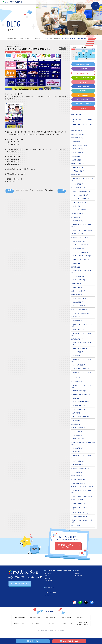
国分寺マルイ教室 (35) (78, 164)
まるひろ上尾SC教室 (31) (79, 298)
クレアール (51, 624)
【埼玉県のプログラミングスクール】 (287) (82, 272)
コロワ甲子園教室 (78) (78, 461)
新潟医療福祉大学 (35, 618)
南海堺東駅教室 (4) (77, 413)
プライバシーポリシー (51, 592)
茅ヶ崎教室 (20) (76, 217)
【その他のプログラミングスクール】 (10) (82, 521)
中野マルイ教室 (58, 38)
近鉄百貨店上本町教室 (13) (79, 391)
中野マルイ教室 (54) (77, 130)
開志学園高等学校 (51, 618)
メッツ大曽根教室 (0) (77, 352)
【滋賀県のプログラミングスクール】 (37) (82, 360)
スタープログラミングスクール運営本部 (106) (83, 120)
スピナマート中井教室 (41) (79, 516)
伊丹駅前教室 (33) (77, 476)
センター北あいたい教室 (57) (80, 188)
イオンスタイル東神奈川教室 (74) (81, 191)
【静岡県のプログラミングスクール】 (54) (82, 334)
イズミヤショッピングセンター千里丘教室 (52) (83, 443)
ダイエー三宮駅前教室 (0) (79, 479)
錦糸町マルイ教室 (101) (78, 134)
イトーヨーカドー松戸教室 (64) (80, 245)
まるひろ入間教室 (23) (78, 302)
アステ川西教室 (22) (77, 472)
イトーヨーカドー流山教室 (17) (80, 237)
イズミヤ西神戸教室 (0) (78, 483)
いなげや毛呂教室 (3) (77, 317)
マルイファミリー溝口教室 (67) (80, 202)
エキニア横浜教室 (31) (78, 184)
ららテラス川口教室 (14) (78, 306)
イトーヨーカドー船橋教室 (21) (80, 252)
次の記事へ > (62, 191)
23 (87, 57)
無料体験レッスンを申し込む (65, 546)
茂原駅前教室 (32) (77, 267)
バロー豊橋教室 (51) (77, 356)
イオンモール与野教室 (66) (79, 280)
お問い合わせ (48, 590)
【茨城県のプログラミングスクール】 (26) (82, 325)
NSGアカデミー (35, 624)
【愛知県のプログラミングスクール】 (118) (82, 344)
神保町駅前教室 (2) (77, 156)
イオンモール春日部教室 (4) (79, 309)
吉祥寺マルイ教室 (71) (78, 167)
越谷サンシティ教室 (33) (78, 291)
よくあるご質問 (50, 587)
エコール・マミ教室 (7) (78, 503)
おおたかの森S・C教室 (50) (79, 234)
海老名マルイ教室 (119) (78, 213)
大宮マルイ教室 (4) (77, 287)
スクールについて (50, 571)
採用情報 (77, 571)
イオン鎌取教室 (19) (77, 263)
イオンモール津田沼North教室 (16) (82, 256)
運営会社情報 (49, 581)
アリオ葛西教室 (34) (77, 141)
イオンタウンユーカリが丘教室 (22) (82, 230)
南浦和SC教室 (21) (77, 284)
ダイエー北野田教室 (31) (78, 409)
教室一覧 (48, 578)
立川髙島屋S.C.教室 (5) (78, 171)
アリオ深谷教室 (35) (77, 320)
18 (93, 55)
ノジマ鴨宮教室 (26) (77, 221)
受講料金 (48, 576)
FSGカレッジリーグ (19, 624)
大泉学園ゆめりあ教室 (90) (79, 145)
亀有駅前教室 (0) (76, 160)
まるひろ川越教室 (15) (78, 276)
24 (90, 57)
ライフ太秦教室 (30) (77, 382)
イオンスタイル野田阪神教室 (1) (81, 402)
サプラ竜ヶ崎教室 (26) (78, 330)
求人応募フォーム (80, 576)
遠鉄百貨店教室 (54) (77, 339)
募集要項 (77, 573)
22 (83, 57)
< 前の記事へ (10, 191)
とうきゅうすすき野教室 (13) (80, 195)
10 (90, 53)
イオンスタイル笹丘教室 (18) (80, 513)
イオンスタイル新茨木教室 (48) (80, 417)
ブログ (50, 38)
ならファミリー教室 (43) (78, 500)
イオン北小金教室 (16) (78, 249)
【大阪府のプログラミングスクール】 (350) (82, 386)
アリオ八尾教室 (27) (77, 420)
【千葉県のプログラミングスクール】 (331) (82, 225)
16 (87, 55)
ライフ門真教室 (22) (77, 435)
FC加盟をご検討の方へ (65, 571)
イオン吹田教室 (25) (77, 448)
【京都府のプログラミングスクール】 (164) (82, 373)
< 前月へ (75, 48)
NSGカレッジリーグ (83, 618)
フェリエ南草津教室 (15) (78, 365)
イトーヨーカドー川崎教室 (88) (80, 199)
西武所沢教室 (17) (77, 295)
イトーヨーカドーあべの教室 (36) (81, 394)
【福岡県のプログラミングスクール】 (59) (82, 508)
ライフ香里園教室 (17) (78, 439)
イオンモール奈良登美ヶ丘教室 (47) (82, 496)
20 (77, 57)
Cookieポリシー (49, 595)
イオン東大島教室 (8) (77, 153)
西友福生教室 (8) (76, 175)
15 (83, 55)
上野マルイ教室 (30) (77, 149)
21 (80, 57)
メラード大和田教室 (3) (78, 406)
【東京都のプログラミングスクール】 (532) (82, 126)
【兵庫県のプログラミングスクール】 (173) (82, 456)
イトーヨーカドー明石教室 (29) (80, 468)
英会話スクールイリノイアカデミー (83, 624)
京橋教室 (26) (75, 398)
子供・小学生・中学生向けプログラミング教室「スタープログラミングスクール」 (27, 38)
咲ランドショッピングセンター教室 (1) (82, 487)
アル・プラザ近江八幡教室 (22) (80, 369)
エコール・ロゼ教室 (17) (78, 428)
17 (90, 55)
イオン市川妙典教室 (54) (78, 241)
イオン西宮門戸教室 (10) (78, 465)
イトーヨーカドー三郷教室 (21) (80, 313)
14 (80, 55)
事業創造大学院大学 (19, 618)
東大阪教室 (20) (76, 424)
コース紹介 (48, 573)
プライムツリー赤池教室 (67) (80, 348)
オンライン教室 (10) (77, 526)
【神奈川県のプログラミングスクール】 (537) (83, 179)
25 (93, 57)
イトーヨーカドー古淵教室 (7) (80, 210)
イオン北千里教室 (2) (77, 452)
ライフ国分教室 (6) (77, 431)
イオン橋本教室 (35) (77, 206)
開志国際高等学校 (67, 618)
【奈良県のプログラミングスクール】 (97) (82, 491)
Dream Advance (67, 624)
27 (77, 59)
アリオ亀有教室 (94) (77, 138)
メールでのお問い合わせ (21, 583)
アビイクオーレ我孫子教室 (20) (80, 260)
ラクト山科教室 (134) (78, 378)
